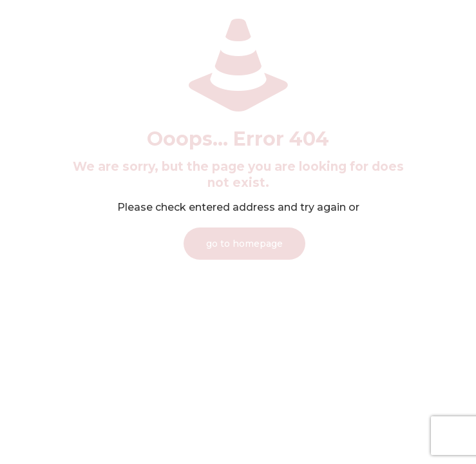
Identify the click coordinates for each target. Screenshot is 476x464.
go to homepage (244, 244)
